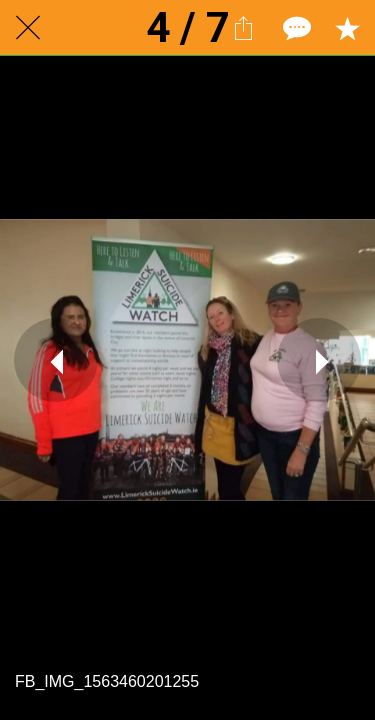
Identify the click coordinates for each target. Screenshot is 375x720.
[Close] (28, 28)
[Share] (243, 28)
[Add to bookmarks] (347, 28)
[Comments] (295, 28)
